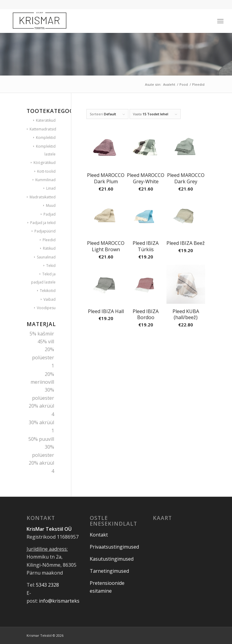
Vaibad (50, 299)
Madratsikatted (43, 197)
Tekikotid (48, 291)
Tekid (51, 266)
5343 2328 (47, 585)
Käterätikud (46, 120)
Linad (51, 188)
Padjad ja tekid (43, 223)
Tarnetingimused (109, 571)
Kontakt (99, 535)
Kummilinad (45, 180)
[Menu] (220, 21)
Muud (51, 205)
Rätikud (49, 248)
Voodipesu (46, 308)
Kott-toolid (46, 171)
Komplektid (46, 138)
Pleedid (49, 240)
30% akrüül (41, 422)
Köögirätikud (45, 163)
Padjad (50, 214)
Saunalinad (46, 257)
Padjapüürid (45, 231)
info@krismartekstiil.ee (65, 601)
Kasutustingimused (112, 559)
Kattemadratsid (43, 129)
